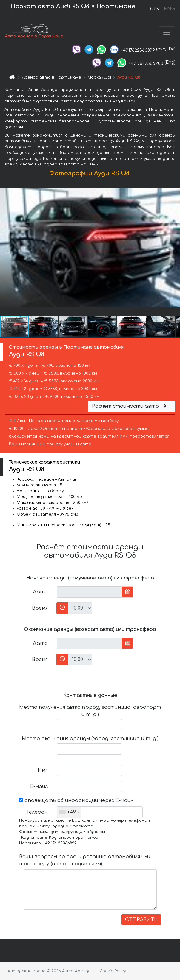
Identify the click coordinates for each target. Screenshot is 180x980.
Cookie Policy (113, 971)
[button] (175, 248)
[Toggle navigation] (167, 32)
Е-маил (39, 786)
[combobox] (69, 812)
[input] (89, 592)
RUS (154, 9)
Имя (43, 770)
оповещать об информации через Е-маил (76, 800)
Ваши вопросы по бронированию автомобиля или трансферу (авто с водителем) (85, 860)
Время (40, 608)
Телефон (37, 812)
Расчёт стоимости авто (130, 406)
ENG (169, 9)
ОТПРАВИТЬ (141, 920)
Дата (40, 592)
